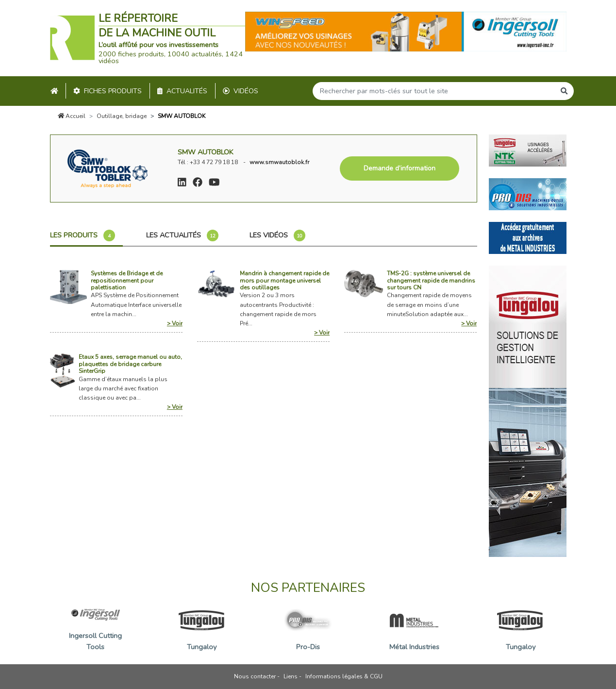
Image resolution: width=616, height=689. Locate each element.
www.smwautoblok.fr (279, 162)
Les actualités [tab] (182, 235)
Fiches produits (108, 91)
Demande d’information (400, 168)
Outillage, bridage (122, 116)
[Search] (434, 91)
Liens (291, 676)
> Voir (175, 323)
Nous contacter (255, 676)
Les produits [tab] (83, 235)
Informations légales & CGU (344, 676)
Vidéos (241, 91)
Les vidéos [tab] (277, 235)
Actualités (182, 91)
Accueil (72, 116)
